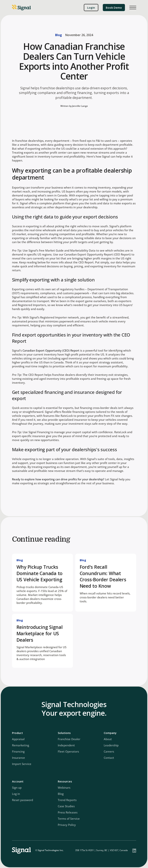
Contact (109, 758)
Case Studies (66, 806)
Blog (59, 35)
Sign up (17, 788)
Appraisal (18, 739)
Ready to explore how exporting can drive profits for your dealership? (58, 479)
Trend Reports (67, 800)
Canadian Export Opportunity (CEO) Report (51, 350)
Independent (66, 745)
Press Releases (68, 812)
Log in (16, 794)
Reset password (23, 800)
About (108, 739)
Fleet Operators (68, 751)
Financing (18, 751)
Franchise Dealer (69, 739)
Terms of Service (69, 819)
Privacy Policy (67, 825)
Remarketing (21, 745)
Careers (109, 751)
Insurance (18, 758)
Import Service (22, 764)
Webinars (64, 788)
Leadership (111, 745)
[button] (133, 8)
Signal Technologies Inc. (51, 850)
